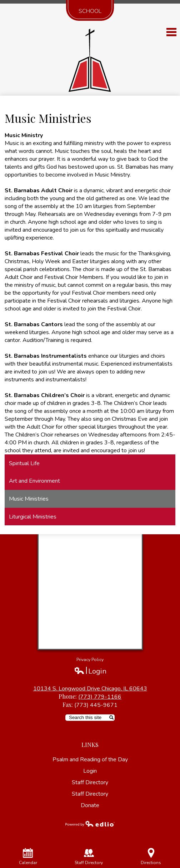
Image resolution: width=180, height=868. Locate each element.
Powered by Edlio (90, 824)
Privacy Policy (90, 660)
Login (90, 671)
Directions (151, 857)
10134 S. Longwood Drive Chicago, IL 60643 (90, 689)
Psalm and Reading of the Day (90, 759)
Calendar (28, 857)
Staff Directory (90, 782)
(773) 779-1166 (100, 697)
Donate (90, 805)
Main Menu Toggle (171, 32)
